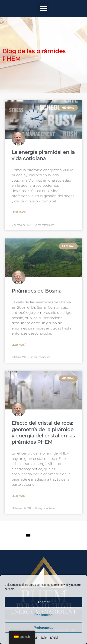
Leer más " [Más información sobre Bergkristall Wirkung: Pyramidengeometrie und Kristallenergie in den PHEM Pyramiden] (19, 496)
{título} (43, 638)
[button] (43, 8)
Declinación (43, 615)
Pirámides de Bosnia (37, 291)
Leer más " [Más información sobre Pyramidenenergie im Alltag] (19, 212)
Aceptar (43, 602)
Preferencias (43, 628)
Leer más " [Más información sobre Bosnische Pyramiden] (19, 345)
